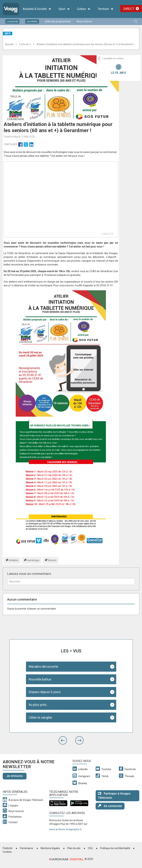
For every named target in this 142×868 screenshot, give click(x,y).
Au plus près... (39, 705)
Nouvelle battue (40, 679)
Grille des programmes (58, 21)
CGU (90, 848)
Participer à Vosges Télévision (114, 795)
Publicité (8, 848)
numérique (33, 560)
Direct (129, 9)
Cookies (7, 852)
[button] (63, 740)
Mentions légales (50, 848)
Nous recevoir (84, 21)
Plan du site (74, 848)
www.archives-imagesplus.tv (66, 829)
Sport (64, 9)
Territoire (106, 9)
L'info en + (25, 44)
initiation (14, 560)
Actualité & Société (37, 9)
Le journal (12, 21)
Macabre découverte (43, 667)
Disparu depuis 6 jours (45, 692)
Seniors (52, 560)
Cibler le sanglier (41, 717)
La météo (32, 21)
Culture (84, 9)
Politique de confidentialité (115, 848)
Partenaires (27, 848)
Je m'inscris (15, 776)
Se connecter (110, 806)
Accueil (9, 44)
